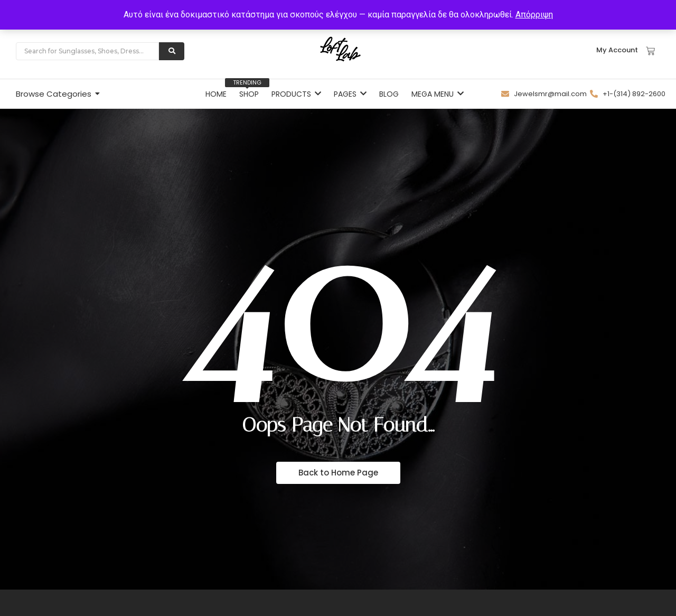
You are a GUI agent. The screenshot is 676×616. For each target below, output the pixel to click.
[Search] (87, 51)
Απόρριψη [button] (534, 15)
